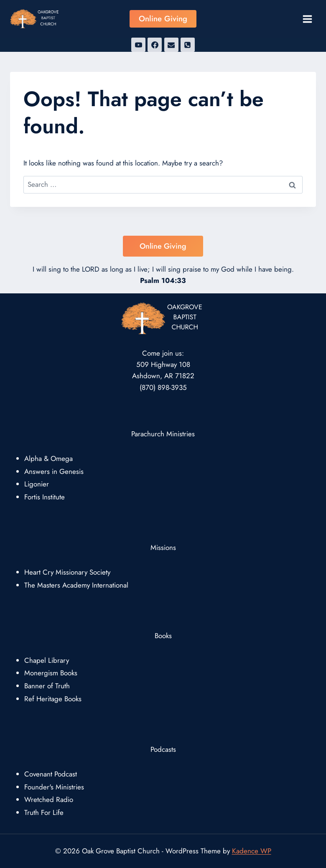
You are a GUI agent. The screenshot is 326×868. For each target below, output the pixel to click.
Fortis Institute (45, 497)
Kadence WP (252, 851)
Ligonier (37, 484)
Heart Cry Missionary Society (67, 572)
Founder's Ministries (54, 787)
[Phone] (188, 45)
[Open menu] (307, 19)
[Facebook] (155, 45)
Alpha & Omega (48, 458)
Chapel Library (47, 660)
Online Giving (163, 19)
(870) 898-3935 (163, 387)
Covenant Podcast (51, 774)
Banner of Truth (47, 686)
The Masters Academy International (76, 585)
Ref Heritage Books (53, 699)
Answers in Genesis (54, 471)
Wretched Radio (49, 799)
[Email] (171, 45)
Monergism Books (51, 673)
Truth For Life (44, 812)
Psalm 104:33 (163, 280)
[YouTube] (138, 45)
